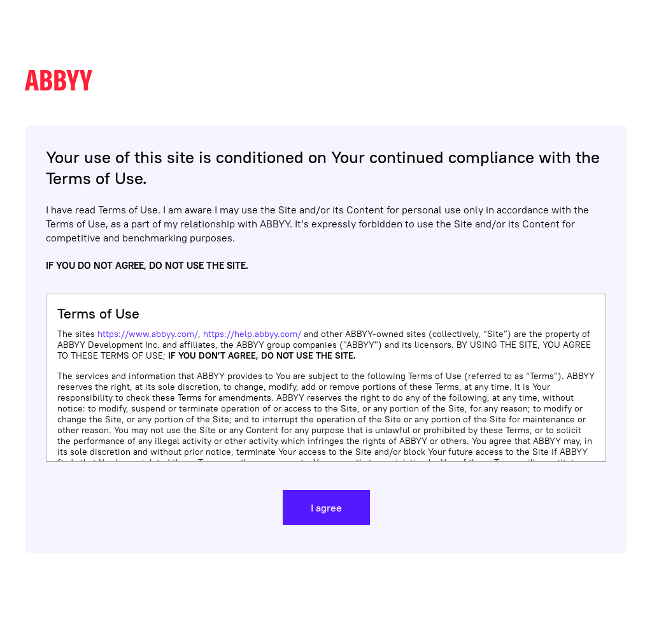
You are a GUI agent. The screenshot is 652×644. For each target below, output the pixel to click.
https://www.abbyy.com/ (148, 334)
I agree (326, 508)
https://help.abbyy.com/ (252, 334)
